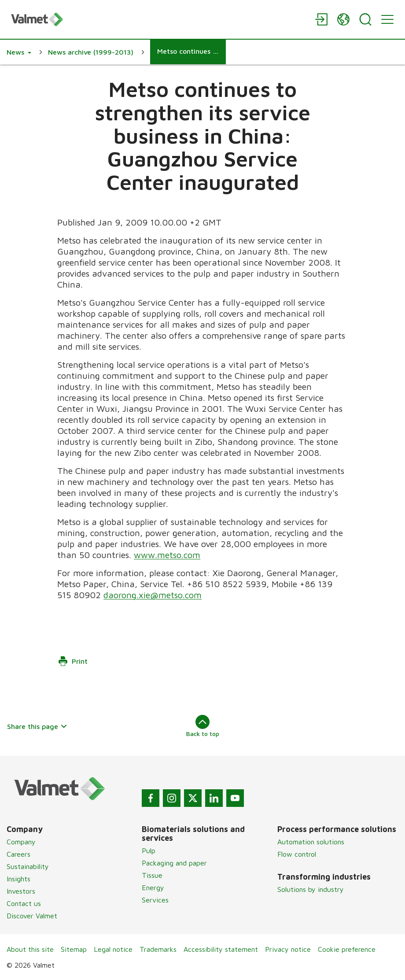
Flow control (297, 854)
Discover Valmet (32, 916)
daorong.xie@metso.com (153, 595)
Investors (21, 891)
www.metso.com (167, 555)
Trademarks (158, 949)
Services (155, 900)
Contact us (24, 903)
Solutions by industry (311, 889)
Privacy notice (288, 949)
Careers (18, 854)
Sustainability (28, 866)
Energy (153, 888)
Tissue (152, 875)
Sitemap (74, 949)
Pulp (149, 851)
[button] (19, 52)
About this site (30, 949)
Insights (18, 879)
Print (73, 661)
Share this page (37, 726)
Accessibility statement (221, 949)
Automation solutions (311, 842)
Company (21, 842)
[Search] (365, 19)
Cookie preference (347, 949)
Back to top (203, 726)
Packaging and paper (174, 863)
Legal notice (113, 949)
